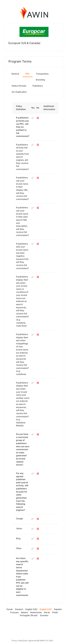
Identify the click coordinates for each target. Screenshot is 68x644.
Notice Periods (19, 86)
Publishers (38, 86)
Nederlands (36, 612)
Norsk (47, 612)
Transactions (42, 74)
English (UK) (31, 609)
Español (58, 609)
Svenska (44, 615)
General (15, 74)
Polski (55, 612)
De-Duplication (19, 92)
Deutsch (19, 609)
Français (14, 612)
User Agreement (31, 641)
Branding (40, 80)
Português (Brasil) (29, 615)
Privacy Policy (18, 641)
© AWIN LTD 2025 (45, 641)
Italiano (24, 612)
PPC (28, 74)
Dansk (10, 609)
